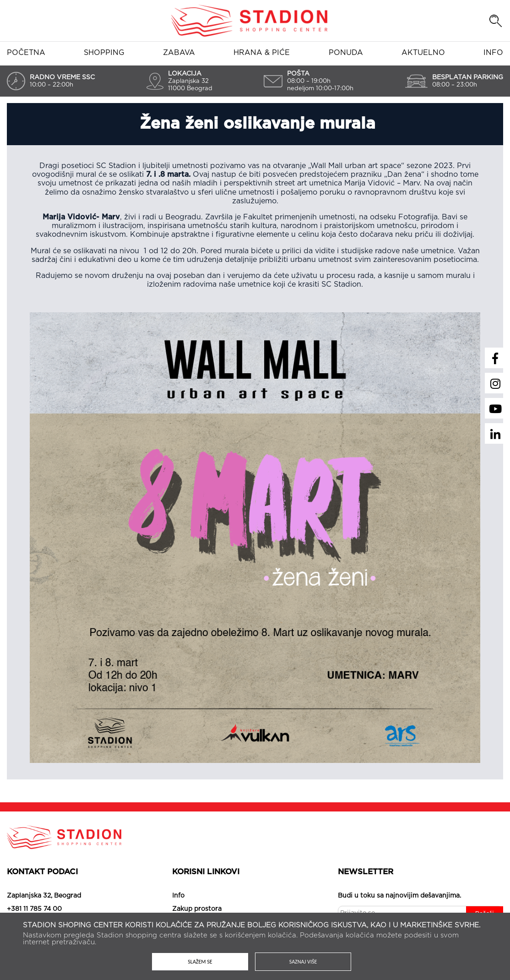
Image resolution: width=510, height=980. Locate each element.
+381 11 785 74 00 (34, 909)
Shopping (104, 53)
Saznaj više (303, 962)
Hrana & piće (262, 53)
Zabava (179, 53)
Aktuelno (423, 53)
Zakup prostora (197, 909)
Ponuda (346, 53)
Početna (26, 53)
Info (493, 53)
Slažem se (200, 962)
